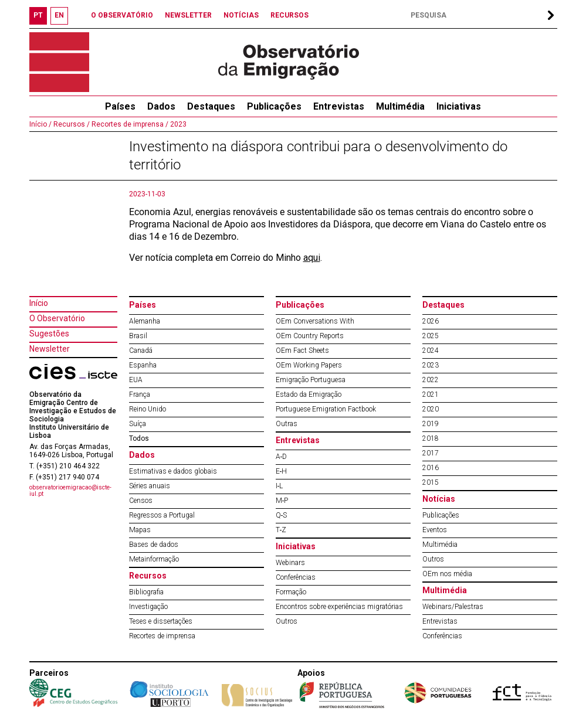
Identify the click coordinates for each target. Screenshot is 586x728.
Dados (161, 106)
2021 (431, 394)
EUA (136, 380)
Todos (139, 438)
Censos (141, 501)
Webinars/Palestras (453, 607)
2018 (431, 438)
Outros (287, 621)
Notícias (439, 499)
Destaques (211, 106)
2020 (431, 409)
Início (39, 303)
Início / (40, 124)
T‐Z (281, 530)
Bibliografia (146, 592)
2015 (431, 482)
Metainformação (154, 559)
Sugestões (49, 334)
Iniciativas (459, 106)
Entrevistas (339, 106)
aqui (312, 258)
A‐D (282, 457)
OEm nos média (447, 574)
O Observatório (57, 318)
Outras (287, 424)
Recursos (148, 576)
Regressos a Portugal (162, 515)
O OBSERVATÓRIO (122, 15)
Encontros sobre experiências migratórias (339, 607)
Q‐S (282, 515)
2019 (431, 424)
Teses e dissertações (161, 621)
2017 (431, 453)
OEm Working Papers (309, 365)
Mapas (140, 530)
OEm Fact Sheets (302, 351)
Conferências (296, 577)
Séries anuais (150, 486)
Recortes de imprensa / (129, 124)
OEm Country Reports (310, 336)
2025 (431, 336)
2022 (431, 380)
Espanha (143, 365)
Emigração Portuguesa (311, 380)
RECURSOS (289, 15)
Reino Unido (148, 409)
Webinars (290, 563)
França (140, 394)
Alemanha (145, 321)
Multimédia (400, 106)
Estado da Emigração (309, 394)
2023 (177, 124)
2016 (431, 468)
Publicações (274, 106)
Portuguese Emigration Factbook (326, 409)
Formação (291, 592)
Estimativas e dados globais (173, 471)
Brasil (138, 336)
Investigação (148, 607)
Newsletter (50, 349)
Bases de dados (154, 545)
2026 (431, 321)
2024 (431, 351)
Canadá (141, 351)
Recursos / (71, 124)
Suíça (138, 424)
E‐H (282, 471)
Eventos (435, 530)
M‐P (282, 501)
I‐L (280, 486)
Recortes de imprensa (162, 636)
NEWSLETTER (188, 15)
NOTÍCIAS (241, 15)
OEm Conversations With (315, 321)
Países (143, 305)
